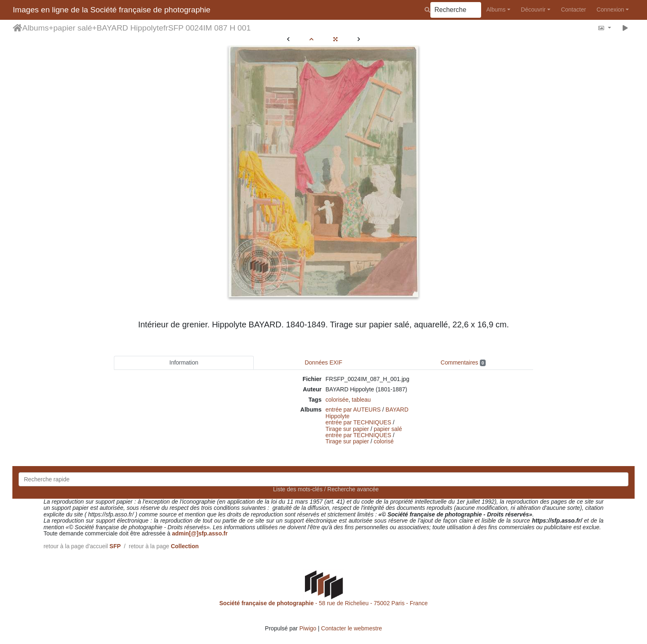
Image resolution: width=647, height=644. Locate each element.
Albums (496, 9)
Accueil (18, 28)
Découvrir (533, 9)
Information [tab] (184, 362)
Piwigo (308, 628)
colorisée (337, 400)
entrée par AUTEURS (353, 410)
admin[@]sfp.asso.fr (200, 533)
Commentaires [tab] (463, 363)
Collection (185, 546)
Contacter (573, 9)
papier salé (73, 28)
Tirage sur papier (347, 429)
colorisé (384, 441)
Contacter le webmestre (352, 628)
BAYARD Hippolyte (130, 28)
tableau (361, 400)
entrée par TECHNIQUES (358, 422)
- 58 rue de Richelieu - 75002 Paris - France (324, 603)
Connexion (610, 9)
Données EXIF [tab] (323, 362)
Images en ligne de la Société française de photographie (112, 10)
